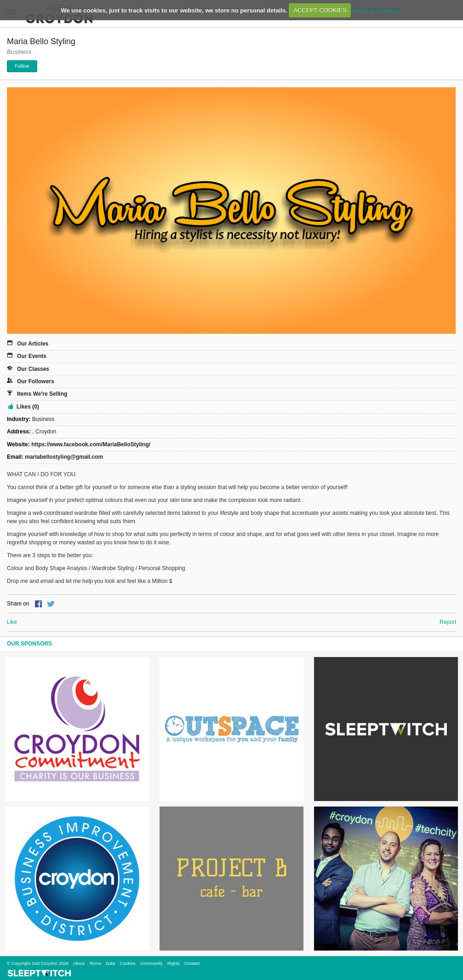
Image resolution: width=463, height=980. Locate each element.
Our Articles (33, 344)
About (79, 963)
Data (110, 963)
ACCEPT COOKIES (320, 10)
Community (151, 963)
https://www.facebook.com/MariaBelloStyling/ (91, 444)
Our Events (32, 356)
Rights (174, 963)
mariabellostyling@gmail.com (64, 457)
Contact (192, 963)
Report (448, 622)
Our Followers (36, 381)
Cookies (128, 963)
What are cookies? (377, 10)
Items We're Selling (42, 394)
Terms (95, 963)
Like (12, 622)
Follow (22, 66)
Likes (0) (28, 407)
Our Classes (33, 369)
